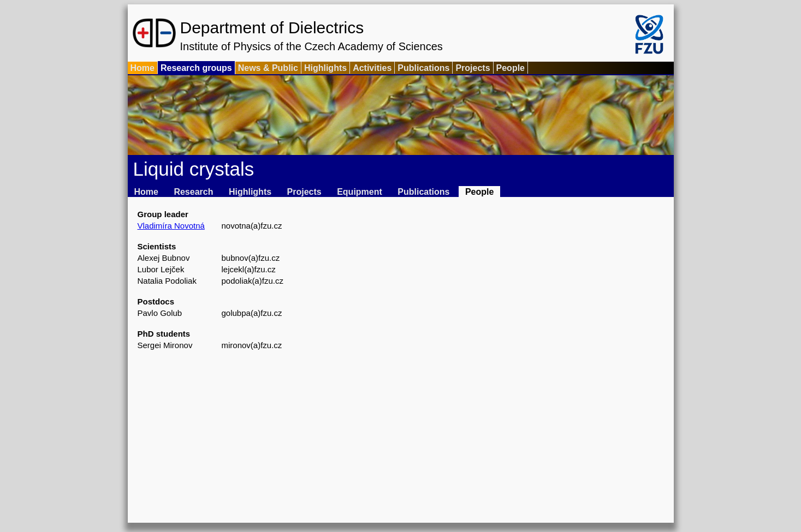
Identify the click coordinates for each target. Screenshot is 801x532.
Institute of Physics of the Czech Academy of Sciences (311, 46)
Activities (372, 68)
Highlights (325, 68)
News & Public (268, 68)
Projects (473, 68)
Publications (423, 68)
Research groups (196, 68)
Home (143, 68)
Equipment (360, 192)
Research (193, 192)
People (511, 68)
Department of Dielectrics (272, 28)
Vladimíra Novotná (171, 226)
